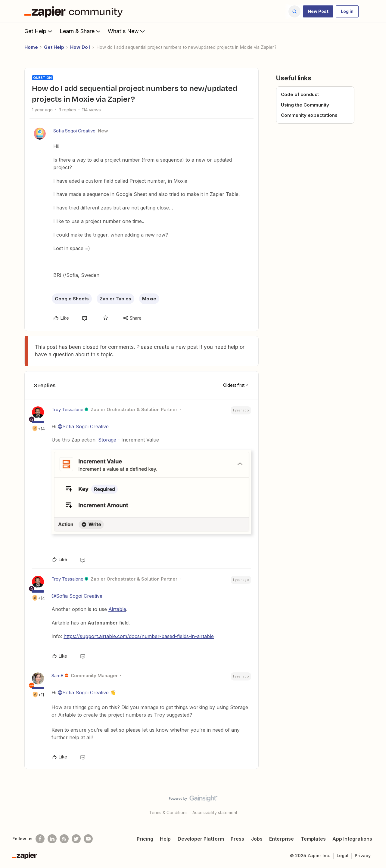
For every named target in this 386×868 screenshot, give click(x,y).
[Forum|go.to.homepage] (75, 11)
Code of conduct (300, 94)
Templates (313, 839)
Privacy (363, 856)
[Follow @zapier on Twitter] (76, 839)
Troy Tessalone (67, 409)
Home (31, 47)
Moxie (149, 299)
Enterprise (282, 839)
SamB (58, 676)
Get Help (39, 31)
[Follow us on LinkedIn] (52, 839)
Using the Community (305, 105)
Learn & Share (81, 31)
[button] (318, 11)
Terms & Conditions (168, 812)
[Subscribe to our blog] (64, 839)
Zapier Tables (115, 299)
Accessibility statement (215, 812)
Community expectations (309, 115)
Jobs (257, 839)
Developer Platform (201, 839)
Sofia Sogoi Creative (74, 131)
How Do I (80, 47)
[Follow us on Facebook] (40, 839)
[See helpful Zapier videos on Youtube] (88, 839)
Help (165, 839)
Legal (342, 856)
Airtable (117, 609)
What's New (127, 31)
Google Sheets (72, 299)
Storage (107, 440)
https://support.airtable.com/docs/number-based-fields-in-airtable (139, 636)
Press (237, 839)
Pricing (145, 839)
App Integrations (352, 839)
